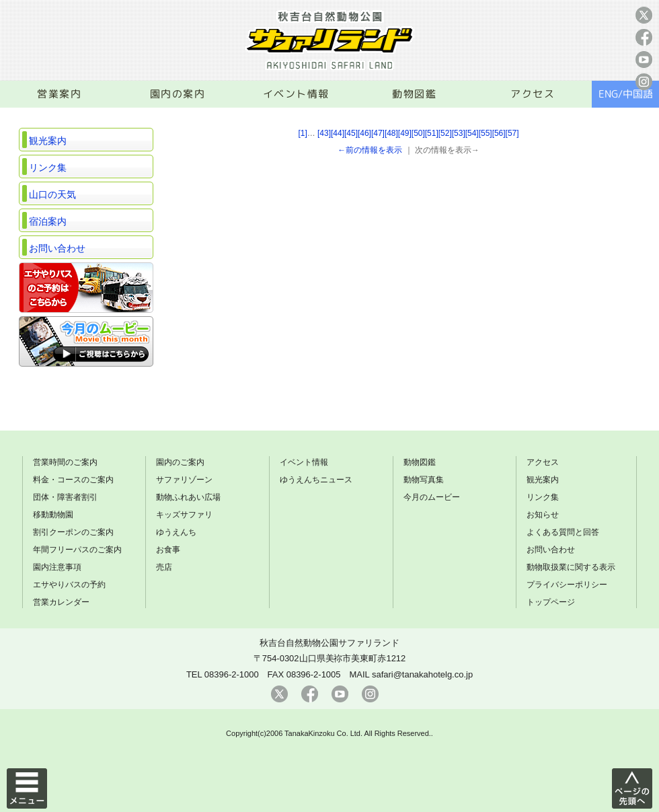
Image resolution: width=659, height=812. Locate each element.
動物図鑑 (414, 94)
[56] (499, 133)
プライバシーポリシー (567, 585)
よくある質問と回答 (563, 532)
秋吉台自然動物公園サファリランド (329, 643)
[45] (351, 133)
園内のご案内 (180, 462)
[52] (445, 133)
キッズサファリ (184, 515)
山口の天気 (52, 194)
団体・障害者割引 (65, 497)
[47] (378, 133)
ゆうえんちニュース (316, 480)
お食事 (168, 550)
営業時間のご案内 (65, 462)
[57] (512, 133)
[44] (338, 133)
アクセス (533, 94)
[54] (472, 133)
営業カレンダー (61, 602)
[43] (324, 133)
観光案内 (48, 141)
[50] (418, 133)
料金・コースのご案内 (73, 480)
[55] (486, 133)
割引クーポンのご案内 (73, 532)
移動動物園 (53, 515)
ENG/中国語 (626, 94)
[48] (391, 133)
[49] (405, 133)
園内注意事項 (57, 567)
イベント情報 (296, 94)
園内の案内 (178, 94)
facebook (644, 37)
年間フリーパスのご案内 (77, 550)
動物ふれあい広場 (188, 497)
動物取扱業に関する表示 (571, 567)
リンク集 (48, 168)
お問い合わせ (57, 248)
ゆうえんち (176, 532)
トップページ (551, 602)
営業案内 (59, 94)
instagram (644, 82)
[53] (459, 133)
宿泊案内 (48, 221)
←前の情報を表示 (370, 150)
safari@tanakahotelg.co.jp (422, 674)
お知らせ (543, 515)
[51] (432, 133)
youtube (644, 60)
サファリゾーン (184, 480)
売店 (164, 567)
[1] (302, 133)
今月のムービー (432, 497)
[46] (364, 133)
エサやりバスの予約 (69, 585)
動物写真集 (424, 480)
